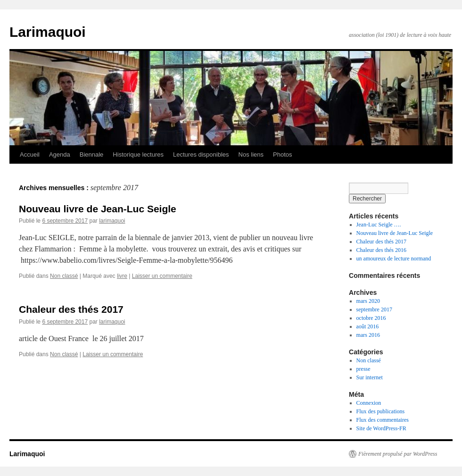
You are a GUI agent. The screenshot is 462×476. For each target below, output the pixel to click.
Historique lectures (138, 154)
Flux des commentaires (383, 420)
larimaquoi (112, 221)
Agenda (60, 154)
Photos (282, 154)
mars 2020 (368, 301)
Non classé (64, 276)
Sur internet (370, 377)
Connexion (369, 403)
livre (122, 276)
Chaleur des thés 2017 (71, 309)
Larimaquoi (48, 32)
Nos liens (251, 154)
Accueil (30, 154)
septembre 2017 (374, 309)
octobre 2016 (371, 318)
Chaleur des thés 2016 (381, 250)
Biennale (92, 154)
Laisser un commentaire (162, 276)
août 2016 (368, 326)
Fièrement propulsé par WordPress (398, 454)
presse (363, 369)
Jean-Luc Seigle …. (379, 225)
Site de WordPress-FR (381, 428)
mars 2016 (368, 335)
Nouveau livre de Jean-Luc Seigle (98, 209)
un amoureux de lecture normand (394, 259)
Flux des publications (381, 411)
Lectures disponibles (201, 154)
